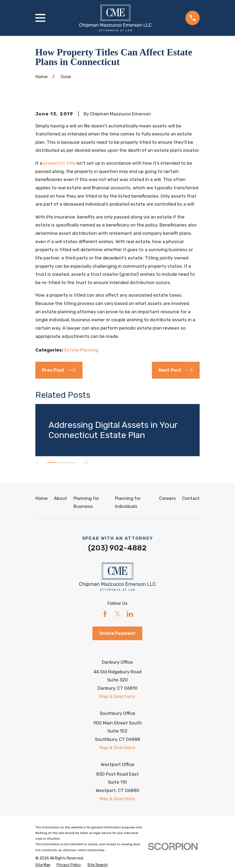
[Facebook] (105, 614)
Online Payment (117, 633)
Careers (167, 498)
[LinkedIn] (130, 614)
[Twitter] (118, 614)
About (60, 498)
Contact (191, 498)
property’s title (59, 163)
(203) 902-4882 (117, 548)
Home (42, 498)
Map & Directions (117, 696)
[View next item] (87, 463)
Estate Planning (81, 350)
